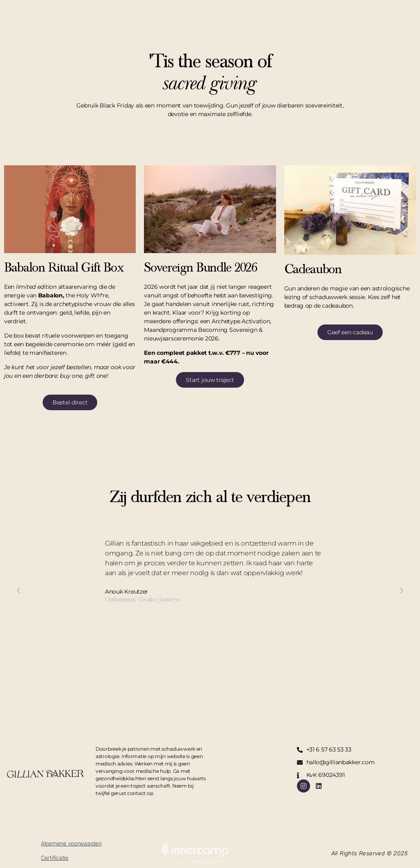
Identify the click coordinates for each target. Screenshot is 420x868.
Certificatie (55, 858)
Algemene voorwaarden (71, 844)
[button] (18, 591)
